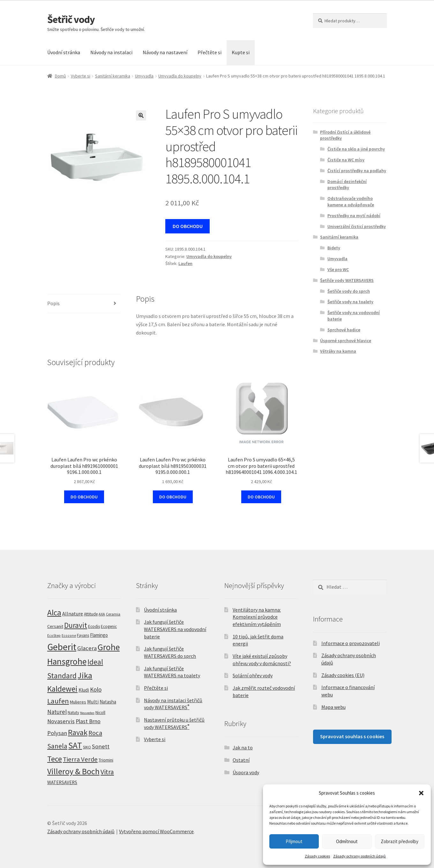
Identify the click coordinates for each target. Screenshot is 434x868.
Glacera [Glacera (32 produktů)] (87, 648)
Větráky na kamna (338, 351)
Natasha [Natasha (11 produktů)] (108, 702)
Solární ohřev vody (253, 675)
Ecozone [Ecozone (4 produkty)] (69, 636)
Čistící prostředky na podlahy (357, 171)
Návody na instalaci (111, 52)
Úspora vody (246, 772)
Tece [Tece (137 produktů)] (55, 759)
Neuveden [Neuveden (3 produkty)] (87, 713)
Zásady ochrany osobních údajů (359, 856)
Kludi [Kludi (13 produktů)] (84, 690)
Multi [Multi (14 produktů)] (93, 702)
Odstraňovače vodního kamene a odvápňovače (351, 202)
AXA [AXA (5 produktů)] (102, 614)
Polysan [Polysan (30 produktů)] (57, 733)
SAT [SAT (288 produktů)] (75, 745)
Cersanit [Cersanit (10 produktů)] (55, 626)
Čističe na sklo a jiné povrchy (356, 149)
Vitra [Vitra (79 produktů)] (107, 772)
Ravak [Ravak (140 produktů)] (78, 732)
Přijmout (294, 841)
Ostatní (241, 760)
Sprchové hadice (344, 330)
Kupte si (241, 52)
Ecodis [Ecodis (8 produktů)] (94, 626)
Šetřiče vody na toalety (350, 302)
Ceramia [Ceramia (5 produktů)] (113, 614)
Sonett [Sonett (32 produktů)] (101, 746)
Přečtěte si (210, 52)
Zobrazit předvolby (400, 841)
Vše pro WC (338, 269)
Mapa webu (333, 707)
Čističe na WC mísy (346, 160)
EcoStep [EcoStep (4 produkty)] (54, 636)
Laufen (185, 263)
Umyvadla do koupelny (180, 76)
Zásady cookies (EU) (343, 675)
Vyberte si (81, 76)
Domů (60, 76)
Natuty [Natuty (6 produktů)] (73, 713)
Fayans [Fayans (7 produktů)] (83, 635)
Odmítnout (347, 841)
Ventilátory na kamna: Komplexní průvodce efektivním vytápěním (257, 617)
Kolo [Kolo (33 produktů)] (96, 689)
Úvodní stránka (64, 52)
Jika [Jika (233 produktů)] (85, 675)
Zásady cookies (317, 856)
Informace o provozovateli (351, 643)
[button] (421, 793)
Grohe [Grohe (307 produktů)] (109, 647)
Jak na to (243, 747)
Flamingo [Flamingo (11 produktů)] (99, 635)
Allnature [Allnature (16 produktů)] (73, 614)
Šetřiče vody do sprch (349, 291)
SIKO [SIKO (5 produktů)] (87, 747)
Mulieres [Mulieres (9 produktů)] (78, 702)
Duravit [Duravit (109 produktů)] (76, 625)
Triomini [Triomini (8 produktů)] (106, 760)
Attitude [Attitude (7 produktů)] (91, 614)
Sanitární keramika (113, 76)
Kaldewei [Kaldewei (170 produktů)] (62, 689)
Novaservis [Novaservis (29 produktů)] (61, 721)
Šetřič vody (71, 19)
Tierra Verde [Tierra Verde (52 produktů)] (80, 759)
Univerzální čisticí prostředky (357, 226)
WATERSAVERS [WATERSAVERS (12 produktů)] (62, 782)
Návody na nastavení (165, 52)
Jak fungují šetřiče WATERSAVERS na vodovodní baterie (175, 629)
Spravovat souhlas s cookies (352, 736)
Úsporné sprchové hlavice (346, 341)
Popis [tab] (53, 303)
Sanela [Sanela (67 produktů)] (57, 746)
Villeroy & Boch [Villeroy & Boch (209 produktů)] (73, 771)
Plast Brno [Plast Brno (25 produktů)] (88, 721)
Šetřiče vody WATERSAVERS (347, 280)
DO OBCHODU (188, 226)
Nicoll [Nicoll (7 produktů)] (100, 713)
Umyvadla (144, 76)
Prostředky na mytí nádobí (354, 216)
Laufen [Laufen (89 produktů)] (58, 701)
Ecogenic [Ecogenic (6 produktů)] (109, 626)
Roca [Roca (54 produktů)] (95, 733)
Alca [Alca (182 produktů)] (54, 613)
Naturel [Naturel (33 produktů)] (57, 712)
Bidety (334, 248)
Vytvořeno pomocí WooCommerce (156, 831)
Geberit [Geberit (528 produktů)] (62, 647)
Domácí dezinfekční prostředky (347, 185)
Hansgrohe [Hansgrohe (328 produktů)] (67, 662)
